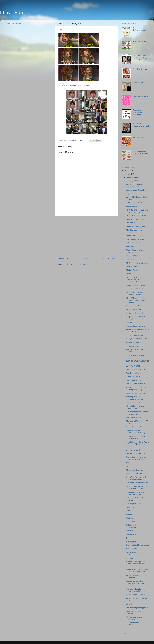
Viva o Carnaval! (139, 137)
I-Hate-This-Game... (134, 310)
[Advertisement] (86, 236)
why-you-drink (132, 194)
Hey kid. (129, 558)
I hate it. (129, 518)
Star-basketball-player (135, 239)
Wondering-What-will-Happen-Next (135, 185)
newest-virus (131, 259)
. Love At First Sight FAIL (136, 393)
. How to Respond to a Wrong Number (135, 407)
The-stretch (131, 223)
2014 (127, 171)
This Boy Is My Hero (134, 219)
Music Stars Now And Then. (137, 370)
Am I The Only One (140, 69)
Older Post (109, 259)
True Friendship (133, 373)
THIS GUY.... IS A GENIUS (137, 216)
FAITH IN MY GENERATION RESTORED (138, 331)
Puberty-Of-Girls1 (133, 243)
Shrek (129, 511)
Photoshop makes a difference (134, 618)
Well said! (130, 514)
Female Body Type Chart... (137, 453)
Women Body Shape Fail (136, 190)
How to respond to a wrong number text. (137, 437)
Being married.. (132, 534)
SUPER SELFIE (133, 549)
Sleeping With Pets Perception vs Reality (136, 398)
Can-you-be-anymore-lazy (137, 339)
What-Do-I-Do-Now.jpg (135, 203)
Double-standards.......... (136, 450)
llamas (129, 466)
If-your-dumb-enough (135, 313)
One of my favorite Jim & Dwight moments (136, 478)
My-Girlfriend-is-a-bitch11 (136, 263)
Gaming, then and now (135, 595)
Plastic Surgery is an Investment (134, 251)
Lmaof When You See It (136, 285)
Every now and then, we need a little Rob (136, 493)
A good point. (132, 541)
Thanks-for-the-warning (136, 236)
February (130, 178)
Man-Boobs (131, 274)
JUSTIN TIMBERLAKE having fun (135, 356)
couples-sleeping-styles (136, 335)
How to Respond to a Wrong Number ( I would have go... (138, 444)
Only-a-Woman (132, 256)
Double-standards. (134, 402)
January (130, 181)
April (129, 174)
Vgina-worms (132, 206)
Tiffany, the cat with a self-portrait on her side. (137, 487)
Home (87, 259)
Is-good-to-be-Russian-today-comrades (135, 293)
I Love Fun (11, 13)
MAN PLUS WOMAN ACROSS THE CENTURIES (135, 279)
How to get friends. (134, 504)
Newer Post (64, 259)
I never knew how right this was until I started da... (137, 570)
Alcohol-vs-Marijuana (135, 342)
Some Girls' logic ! (133, 418)
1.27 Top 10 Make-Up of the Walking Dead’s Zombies (140, 57)
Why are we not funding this (137, 483)
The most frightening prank (137, 608)
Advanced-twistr (133, 346)
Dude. (129, 538)
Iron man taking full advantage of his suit (136, 590)
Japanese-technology (135, 289)
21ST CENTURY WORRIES (138, 361)
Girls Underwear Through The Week (140, 152)
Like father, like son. (134, 473)
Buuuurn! (130, 531)
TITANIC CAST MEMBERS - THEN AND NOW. (138, 211)
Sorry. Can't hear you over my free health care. (137, 458)
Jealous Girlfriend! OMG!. (136, 384)
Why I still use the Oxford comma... (140, 29)
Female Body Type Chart (136, 326)
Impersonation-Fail (134, 306)
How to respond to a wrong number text (137, 413)
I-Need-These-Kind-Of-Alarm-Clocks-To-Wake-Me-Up (137, 300)
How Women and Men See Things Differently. (137, 389)
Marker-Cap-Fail (133, 266)
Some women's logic (134, 380)
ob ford (129, 604)
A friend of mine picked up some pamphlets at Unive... (137, 564)
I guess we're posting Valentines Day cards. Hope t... (136, 583)
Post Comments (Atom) (78, 264)
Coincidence (131, 521)
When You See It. (133, 377)
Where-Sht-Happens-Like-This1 (141, 125)
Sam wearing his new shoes (138, 545)
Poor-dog (130, 246)
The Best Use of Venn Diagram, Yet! (135, 231)
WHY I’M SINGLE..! (134, 366)
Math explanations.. (134, 507)
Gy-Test (129, 322)
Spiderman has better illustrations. (135, 526)
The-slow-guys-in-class (135, 226)
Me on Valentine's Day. (135, 470)
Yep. (128, 463)
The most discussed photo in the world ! (141, 84)
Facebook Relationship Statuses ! (138, 112)
